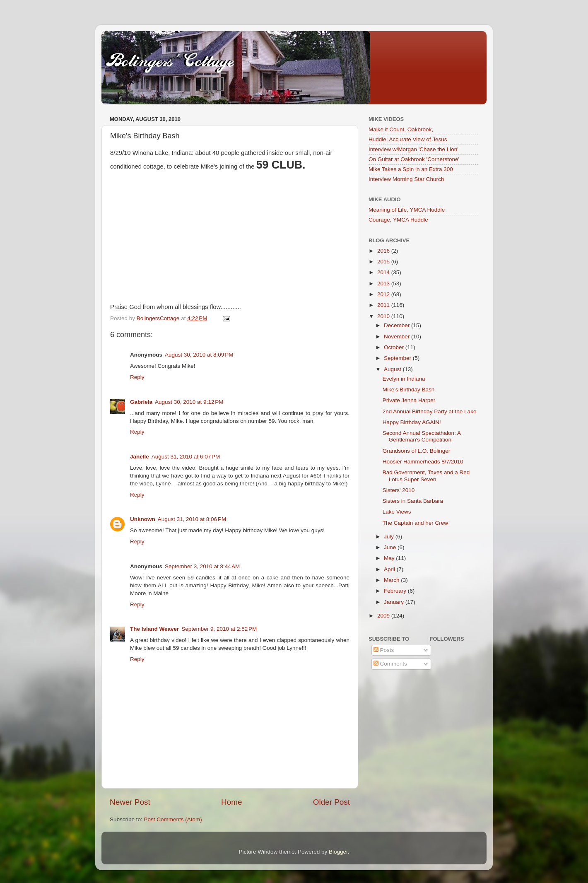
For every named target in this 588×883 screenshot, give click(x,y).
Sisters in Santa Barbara (413, 501)
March (392, 580)
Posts (384, 650)
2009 (384, 616)
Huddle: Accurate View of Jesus (408, 139)
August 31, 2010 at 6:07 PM (186, 457)
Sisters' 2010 (399, 490)
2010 (384, 316)
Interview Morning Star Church (406, 179)
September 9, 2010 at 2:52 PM (219, 629)
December (398, 325)
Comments (390, 664)
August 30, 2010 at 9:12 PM (189, 402)
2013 (384, 283)
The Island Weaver (154, 629)
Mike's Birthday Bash (409, 390)
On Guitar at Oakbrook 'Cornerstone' (414, 159)
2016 (384, 251)
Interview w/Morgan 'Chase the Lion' (413, 149)
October (395, 347)
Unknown (143, 519)
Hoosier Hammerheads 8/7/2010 (423, 462)
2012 (384, 294)
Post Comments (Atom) (173, 819)
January (395, 602)
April (390, 569)
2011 (384, 305)
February (396, 591)
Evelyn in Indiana (404, 379)
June (391, 547)
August (393, 369)
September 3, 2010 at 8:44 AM (202, 566)
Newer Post (130, 802)
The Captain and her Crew (415, 523)
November (398, 337)
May (390, 558)
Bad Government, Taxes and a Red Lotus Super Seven (426, 476)
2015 (384, 262)
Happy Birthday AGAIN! (412, 422)
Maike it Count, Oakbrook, (401, 129)
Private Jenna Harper (409, 400)
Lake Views (397, 512)
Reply (137, 377)
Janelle (140, 457)
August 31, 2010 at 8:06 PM (192, 519)
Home (231, 802)
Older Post (331, 802)
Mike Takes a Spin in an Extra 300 (411, 169)
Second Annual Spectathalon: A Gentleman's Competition (422, 436)
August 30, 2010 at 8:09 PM (199, 355)
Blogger (338, 852)
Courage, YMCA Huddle (398, 220)
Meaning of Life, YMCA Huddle (407, 210)
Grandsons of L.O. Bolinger (417, 451)
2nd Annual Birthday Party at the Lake (430, 411)
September (398, 358)
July (390, 537)
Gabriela (141, 402)
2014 (384, 272)
